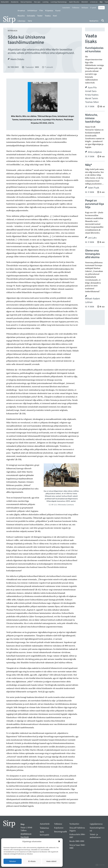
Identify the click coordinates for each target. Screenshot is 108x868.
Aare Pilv (92, 88)
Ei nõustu (32, 861)
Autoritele (66, 8)
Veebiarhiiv (94, 21)
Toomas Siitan (92, 102)
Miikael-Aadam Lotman (92, 301)
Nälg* (88, 165)
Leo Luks (92, 238)
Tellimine (76, 8)
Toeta (101, 8)
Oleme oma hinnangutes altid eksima (93, 254)
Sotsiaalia (31, 16)
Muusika (21, 16)
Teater (40, 16)
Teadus (48, 16)
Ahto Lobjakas (95, 152)
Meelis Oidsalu (17, 59)
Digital (100, 865)
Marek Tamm (91, 99)
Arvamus (21, 11)
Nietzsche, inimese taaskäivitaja (93, 118)
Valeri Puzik (93, 188)
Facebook (25, 837)
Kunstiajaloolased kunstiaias (94, 50)
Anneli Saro (91, 91)
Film (41, 11)
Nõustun (13, 861)
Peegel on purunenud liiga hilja (94, 204)
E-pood (93, 8)
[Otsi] (103, 21)
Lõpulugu (21, 21)
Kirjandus (49, 11)
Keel (55, 16)
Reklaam (85, 8)
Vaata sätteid (51, 861)
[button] (59, 841)
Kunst (58, 11)
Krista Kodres (92, 95)
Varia (30, 21)
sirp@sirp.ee (26, 834)
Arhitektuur (32, 11)
